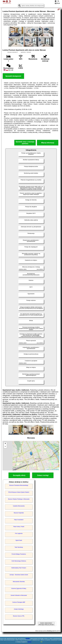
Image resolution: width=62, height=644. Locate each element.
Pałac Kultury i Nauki (19, 527)
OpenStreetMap (55, 469)
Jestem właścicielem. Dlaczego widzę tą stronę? (46, 624)
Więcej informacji (48, 143)
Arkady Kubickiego (19, 609)
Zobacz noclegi (43, 475)
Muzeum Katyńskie (19, 513)
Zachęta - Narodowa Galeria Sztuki (19, 575)
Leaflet (48, 469)
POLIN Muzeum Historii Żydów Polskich (19, 492)
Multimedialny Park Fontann (19, 568)
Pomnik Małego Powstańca (19, 554)
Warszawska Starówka (19, 582)
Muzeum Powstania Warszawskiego (19, 485)
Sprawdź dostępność (13, 76)
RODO (30, 642)
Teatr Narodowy (19, 547)
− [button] (5, 447)
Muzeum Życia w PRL (19, 616)
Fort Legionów (19, 533)
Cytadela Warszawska (19, 506)
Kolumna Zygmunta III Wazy (19, 588)
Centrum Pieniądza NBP (19, 602)
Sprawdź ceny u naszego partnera (25, 143)
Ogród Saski (19, 540)
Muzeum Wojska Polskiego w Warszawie (19, 499)
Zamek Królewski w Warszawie (19, 595)
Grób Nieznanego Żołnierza (19, 561)
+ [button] (5, 444)
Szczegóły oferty (19, 475)
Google (28, 638)
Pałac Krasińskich (19, 520)
